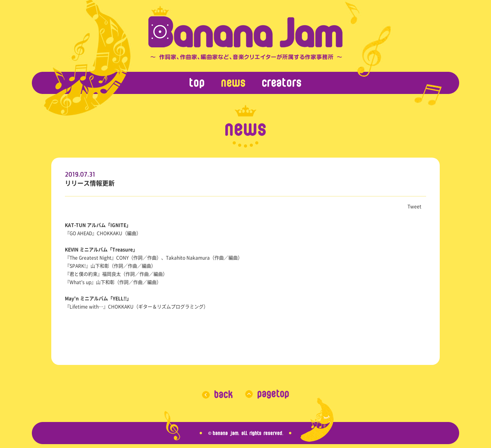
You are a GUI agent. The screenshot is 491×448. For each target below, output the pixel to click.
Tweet (414, 207)
